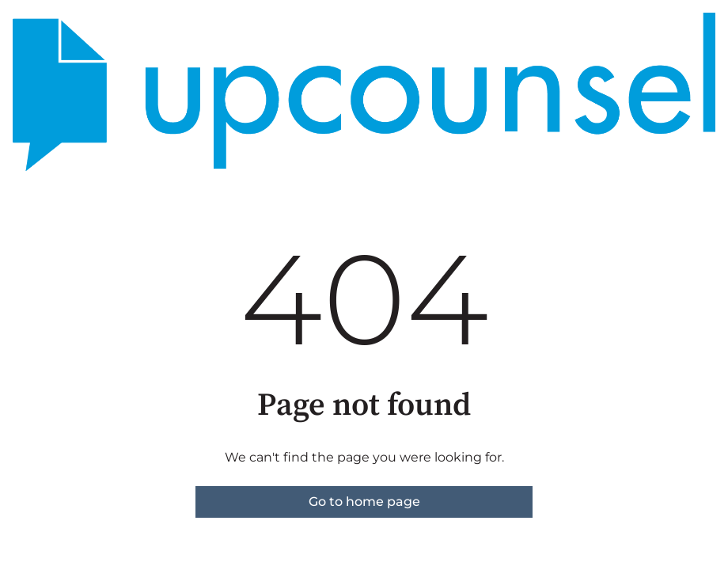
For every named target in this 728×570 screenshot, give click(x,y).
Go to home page (364, 502)
